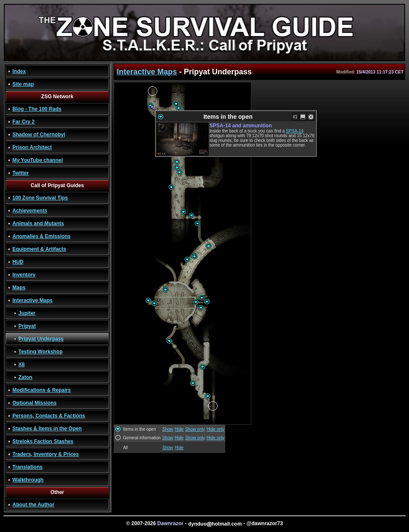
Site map (23, 84)
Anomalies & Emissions (41, 236)
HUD (18, 262)
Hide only (216, 429)
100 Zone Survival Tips (40, 198)
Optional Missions (34, 403)
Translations (28, 467)
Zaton (25, 377)
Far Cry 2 (24, 122)
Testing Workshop (41, 352)
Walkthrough (28, 480)
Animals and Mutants (38, 223)
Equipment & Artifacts (39, 249)
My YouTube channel (38, 160)
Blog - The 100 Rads (37, 109)
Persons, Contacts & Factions (49, 416)
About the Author (33, 505)
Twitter (21, 173)
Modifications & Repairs (42, 390)
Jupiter (27, 313)
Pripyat (27, 326)
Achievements (30, 211)
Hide (179, 429)
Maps (19, 288)
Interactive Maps (32, 300)
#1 (295, 117)
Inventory (24, 275)
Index (19, 71)
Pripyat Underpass (41, 339)
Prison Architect (32, 147)
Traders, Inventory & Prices (46, 454)
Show (168, 429)
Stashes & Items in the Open (47, 429)
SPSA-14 (295, 131)
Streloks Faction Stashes (43, 441)
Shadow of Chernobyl (39, 135)
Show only (195, 429)
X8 (22, 364)
